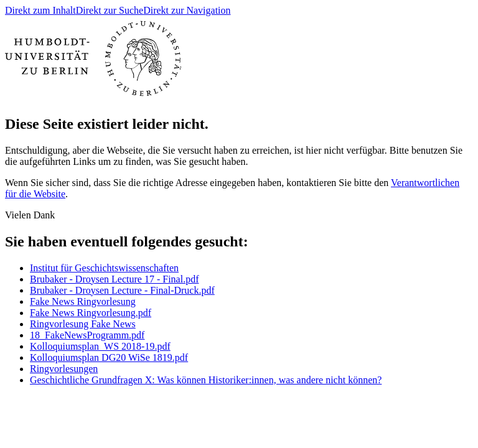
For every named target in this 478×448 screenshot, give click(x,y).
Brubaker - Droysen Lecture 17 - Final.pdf (114, 279)
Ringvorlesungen (64, 369)
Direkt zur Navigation (187, 10)
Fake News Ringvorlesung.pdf (91, 313)
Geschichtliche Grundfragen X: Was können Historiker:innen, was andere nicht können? (206, 380)
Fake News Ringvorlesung (83, 301)
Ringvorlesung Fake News (83, 324)
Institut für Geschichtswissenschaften (104, 268)
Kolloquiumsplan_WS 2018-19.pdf (100, 346)
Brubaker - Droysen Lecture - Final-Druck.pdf (122, 290)
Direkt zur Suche (110, 10)
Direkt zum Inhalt (40, 10)
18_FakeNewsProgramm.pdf (87, 335)
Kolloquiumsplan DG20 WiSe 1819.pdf (109, 357)
